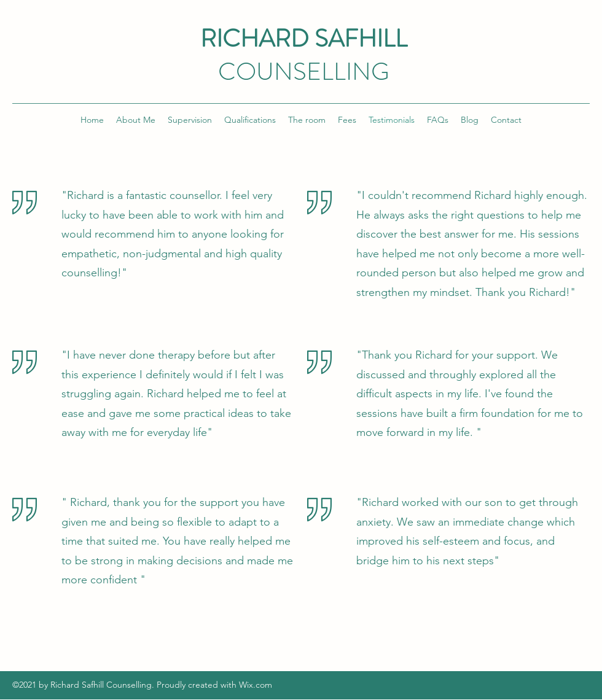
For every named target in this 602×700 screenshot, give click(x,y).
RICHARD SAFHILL (304, 38)
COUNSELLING (304, 72)
